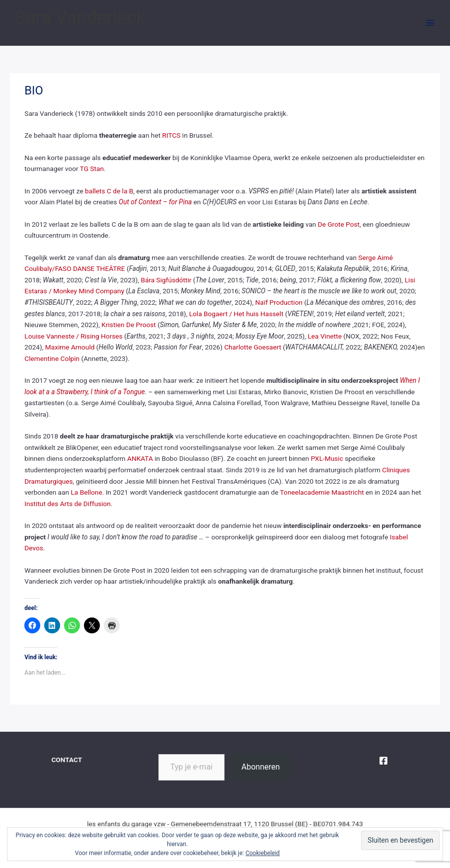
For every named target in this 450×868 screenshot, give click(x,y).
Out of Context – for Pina (155, 202)
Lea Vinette (324, 336)
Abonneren (261, 767)
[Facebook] (383, 761)
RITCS (172, 135)
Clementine (41, 358)
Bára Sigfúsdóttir (166, 280)
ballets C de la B (109, 191)
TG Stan (92, 169)
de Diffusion (93, 504)
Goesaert (268, 347)
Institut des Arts (48, 504)
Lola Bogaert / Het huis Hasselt (236, 314)
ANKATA (140, 458)
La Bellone (86, 492)
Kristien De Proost (128, 325)
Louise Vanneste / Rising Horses (73, 336)
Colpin (69, 358)
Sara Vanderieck (80, 18)
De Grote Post (339, 224)
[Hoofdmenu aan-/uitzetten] (430, 23)
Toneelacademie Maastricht (322, 492)
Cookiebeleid (262, 853)
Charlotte (239, 347)
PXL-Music (327, 458)
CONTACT (67, 760)
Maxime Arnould (70, 347)
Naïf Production (279, 302)
